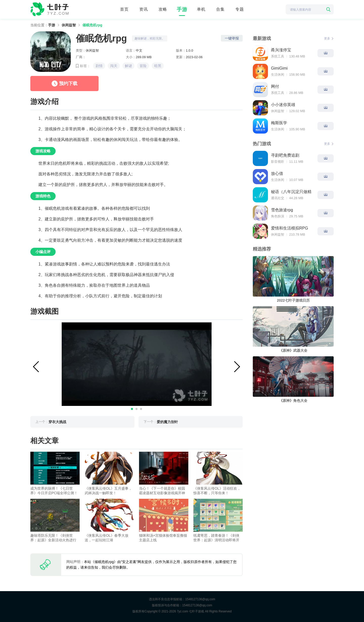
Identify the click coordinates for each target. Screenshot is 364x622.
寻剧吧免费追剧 (285, 155)
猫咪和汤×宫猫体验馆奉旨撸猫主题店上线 (163, 538)
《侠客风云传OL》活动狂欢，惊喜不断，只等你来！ (217, 491)
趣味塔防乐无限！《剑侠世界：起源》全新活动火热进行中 (53, 538)
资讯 (144, 9)
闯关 (114, 66)
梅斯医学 (279, 123)
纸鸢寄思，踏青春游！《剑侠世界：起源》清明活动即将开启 (216, 538)
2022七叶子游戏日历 (293, 300)
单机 (201, 9)
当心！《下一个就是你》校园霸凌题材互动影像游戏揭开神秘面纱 (162, 491)
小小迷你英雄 (283, 105)
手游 (182, 9)
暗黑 (158, 66)
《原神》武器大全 (293, 350)
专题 (240, 9)
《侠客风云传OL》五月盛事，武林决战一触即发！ (108, 491)
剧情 (99, 66)
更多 (329, 38)
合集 (220, 9)
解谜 (128, 66)
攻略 (163, 9)
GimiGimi (279, 68)
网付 (275, 86)
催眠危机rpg (92, 25)
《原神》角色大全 (293, 401)
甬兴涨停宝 (281, 50)
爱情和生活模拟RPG (290, 228)
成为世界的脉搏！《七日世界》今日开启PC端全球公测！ (54, 491)
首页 (124, 9)
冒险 (143, 66)
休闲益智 (69, 25)
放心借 (277, 173)
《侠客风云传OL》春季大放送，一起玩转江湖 (107, 538)
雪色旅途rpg (282, 210)
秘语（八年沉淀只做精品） (291, 192)
